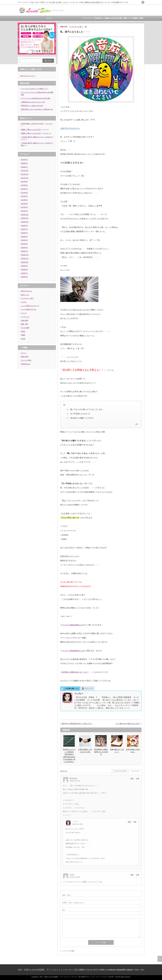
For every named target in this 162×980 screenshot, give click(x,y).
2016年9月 (24, 226)
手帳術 (23, 335)
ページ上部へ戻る (160, 959)
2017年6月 (24, 193)
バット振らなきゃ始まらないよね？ (128, 724)
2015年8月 (24, 269)
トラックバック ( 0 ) (120, 771)
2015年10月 (25, 262)
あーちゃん (73, 778)
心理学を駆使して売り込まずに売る (32, 124)
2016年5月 (24, 237)
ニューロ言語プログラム (29, 309)
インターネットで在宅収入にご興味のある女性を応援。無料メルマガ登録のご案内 (113, 18)
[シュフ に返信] (133, 875)
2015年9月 (24, 266)
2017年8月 (24, 185)
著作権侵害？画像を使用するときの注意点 (101, 752)
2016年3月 (24, 244)
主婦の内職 (24, 320)
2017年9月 (24, 182)
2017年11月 (25, 174)
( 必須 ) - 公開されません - (73, 903)
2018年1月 (24, 167)
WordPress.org (26, 364)
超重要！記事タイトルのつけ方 (31, 130)
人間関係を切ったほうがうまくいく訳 (33, 102)
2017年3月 (24, 204)
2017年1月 (24, 211)
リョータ (48, 124)
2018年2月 (24, 163)
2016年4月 (24, 240)
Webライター (25, 295)
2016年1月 (24, 251)
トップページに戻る (68, 951)
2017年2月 (24, 207)
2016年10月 (25, 222)
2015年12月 (25, 255)
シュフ (72, 874)
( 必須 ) (67, 895)
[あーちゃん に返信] (133, 778)
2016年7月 (24, 229)
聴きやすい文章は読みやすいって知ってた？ (77, 724)
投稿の (25, 357)
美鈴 (22, 145)
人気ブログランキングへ (27, 76)
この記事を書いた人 (71, 689)
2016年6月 (24, 233)
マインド (24, 313)
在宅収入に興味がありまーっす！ (75, 672)
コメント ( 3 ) (135, 771)
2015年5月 (24, 277)
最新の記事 (89, 689)
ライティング (25, 317)
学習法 (23, 331)
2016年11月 (25, 218)
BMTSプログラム (26, 291)
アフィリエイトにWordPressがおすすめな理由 (36, 98)
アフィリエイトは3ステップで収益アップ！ (35, 89)
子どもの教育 (25, 328)
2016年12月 (25, 215)
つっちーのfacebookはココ (73, 651)
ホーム (49, 18)
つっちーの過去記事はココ (73, 625)
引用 (138, 778)
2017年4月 (24, 200)
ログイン (24, 353)
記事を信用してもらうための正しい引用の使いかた (37, 109)
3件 (86, 27)
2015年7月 (24, 273)
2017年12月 (25, 171)
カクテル (24, 302)
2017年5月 (24, 196)
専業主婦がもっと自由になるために (32, 106)
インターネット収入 (76, 27)
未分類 (23, 339)
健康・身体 (24, 324)
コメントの (26, 360)
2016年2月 (24, 248)
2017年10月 (25, 178)
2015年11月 (25, 258)
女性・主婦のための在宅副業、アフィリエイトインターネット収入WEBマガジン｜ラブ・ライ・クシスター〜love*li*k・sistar (75, 970)
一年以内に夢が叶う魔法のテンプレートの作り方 (36, 137)
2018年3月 (24, 160)
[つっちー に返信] (130, 822)
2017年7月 (24, 189)
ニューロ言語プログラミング (30, 306)
